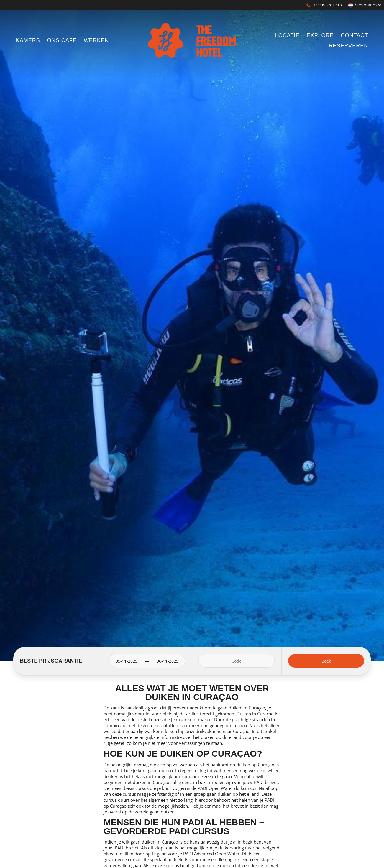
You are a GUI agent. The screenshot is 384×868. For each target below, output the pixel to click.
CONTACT (355, 35)
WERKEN (96, 40)
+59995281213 (324, 5)
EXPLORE (320, 35)
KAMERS (28, 40)
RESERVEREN (348, 46)
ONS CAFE (62, 40)
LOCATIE (287, 35)
